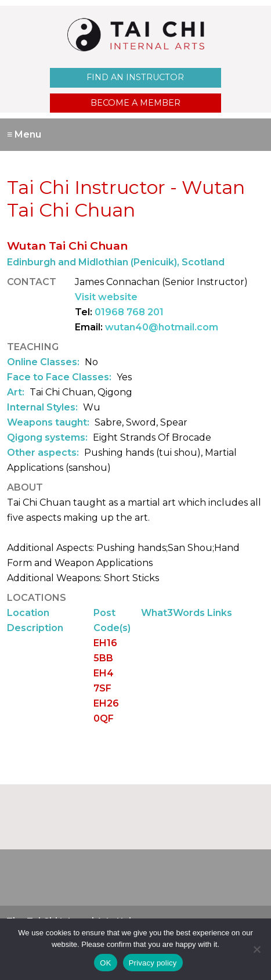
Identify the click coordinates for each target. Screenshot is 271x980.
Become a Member (135, 103)
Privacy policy (153, 963)
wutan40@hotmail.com (162, 327)
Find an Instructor (135, 77)
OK (105, 963)
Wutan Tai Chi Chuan (67, 246)
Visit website (106, 297)
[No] (256, 949)
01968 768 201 (129, 312)
